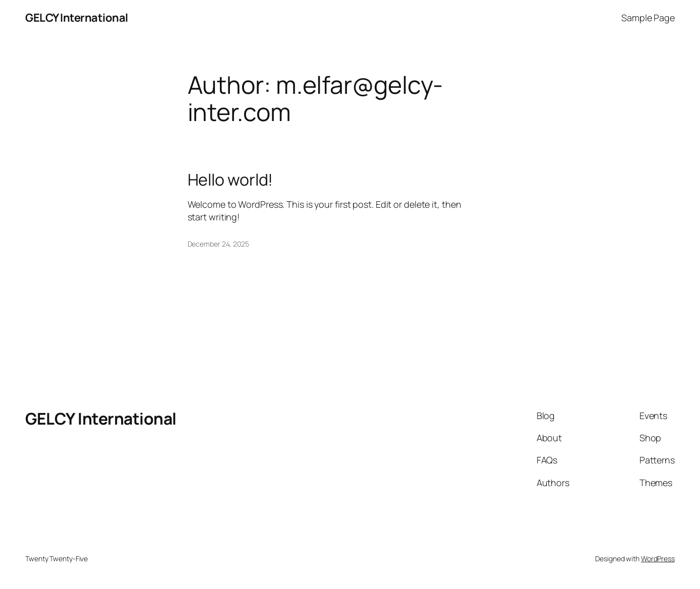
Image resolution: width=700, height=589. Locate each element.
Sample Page (648, 18)
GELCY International (77, 18)
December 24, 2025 (218, 244)
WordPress (658, 558)
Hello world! (230, 180)
